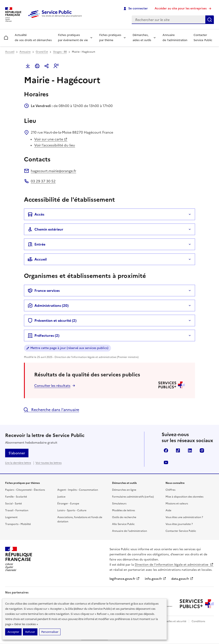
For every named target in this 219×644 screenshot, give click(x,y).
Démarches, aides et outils (142, 38)
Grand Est (42, 52)
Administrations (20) (48, 306)
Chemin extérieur (45, 229)
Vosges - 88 (60, 52)
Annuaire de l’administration (175, 38)
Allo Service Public (123, 524)
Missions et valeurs (177, 504)
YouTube (166, 462)
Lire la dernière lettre (18, 463)
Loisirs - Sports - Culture (72, 510)
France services (44, 291)
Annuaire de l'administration (129, 531)
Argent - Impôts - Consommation (78, 490)
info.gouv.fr (155, 579)
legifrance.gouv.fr (125, 579)
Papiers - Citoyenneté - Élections (25, 490)
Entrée (36, 244)
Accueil (10, 52)
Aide (168, 510)
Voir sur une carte (51, 139)
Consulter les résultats (52, 386)
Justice (61, 497)
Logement (11, 517)
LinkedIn (190, 450)
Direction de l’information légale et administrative (174, 565)
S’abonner (17, 453)
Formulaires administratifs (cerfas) (133, 497)
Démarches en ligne (124, 490)
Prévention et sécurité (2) (52, 321)
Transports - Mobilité (18, 524)
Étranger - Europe (68, 504)
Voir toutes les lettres (49, 463)
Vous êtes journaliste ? (179, 524)
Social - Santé (13, 504)
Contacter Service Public (203, 38)
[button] (56, 66)
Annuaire (25, 52)
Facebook (166, 450)
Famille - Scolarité (16, 497)
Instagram (202, 450)
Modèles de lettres (124, 510)
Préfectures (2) (44, 335)
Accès (36, 214)
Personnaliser (50, 632)
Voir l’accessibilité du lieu (55, 145)
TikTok (178, 450)
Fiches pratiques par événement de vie (73, 38)
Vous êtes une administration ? (184, 517)
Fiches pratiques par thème (110, 38)
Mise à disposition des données (184, 497)
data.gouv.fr (182, 579)
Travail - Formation (17, 510)
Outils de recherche (124, 517)
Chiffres (170, 490)
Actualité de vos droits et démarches (33, 38)
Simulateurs (119, 504)
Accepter (13, 632)
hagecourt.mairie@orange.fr (53, 171)
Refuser (30, 632)
